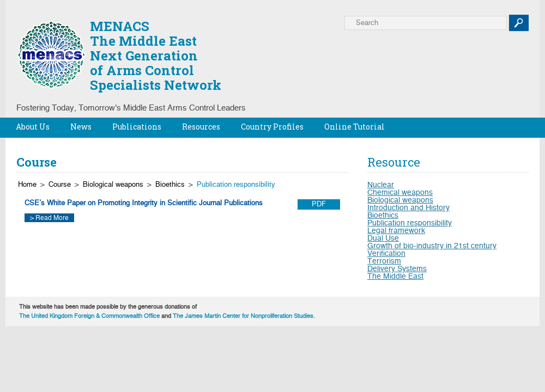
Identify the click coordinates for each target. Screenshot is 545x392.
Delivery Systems (397, 269)
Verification (386, 254)
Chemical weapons (400, 193)
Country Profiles (272, 127)
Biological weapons (113, 185)
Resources (201, 127)
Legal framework (396, 231)
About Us (33, 127)
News (81, 127)
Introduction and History (408, 208)
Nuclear (381, 185)
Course (60, 185)
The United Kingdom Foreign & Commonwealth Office (89, 316)
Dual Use (383, 238)
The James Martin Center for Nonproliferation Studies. (244, 316)
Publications (137, 127)
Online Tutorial (355, 127)
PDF (319, 204)
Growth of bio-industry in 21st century (432, 246)
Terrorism (384, 261)
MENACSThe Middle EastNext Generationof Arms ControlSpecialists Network (156, 56)
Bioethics (170, 185)
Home (27, 185)
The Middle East (395, 277)
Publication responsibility (236, 185)
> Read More (49, 218)
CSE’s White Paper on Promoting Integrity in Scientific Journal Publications (144, 203)
